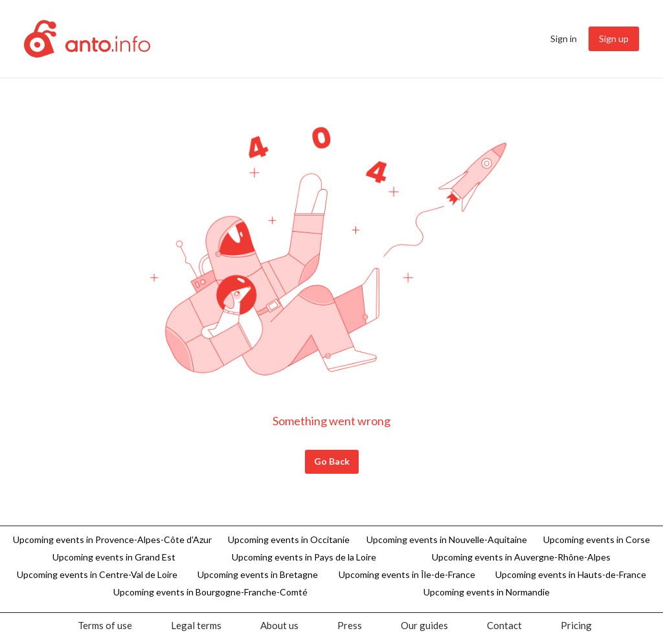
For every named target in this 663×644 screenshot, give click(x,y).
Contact (504, 625)
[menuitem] (563, 39)
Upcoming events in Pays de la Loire (304, 557)
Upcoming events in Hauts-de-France (571, 574)
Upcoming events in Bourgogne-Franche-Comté (210, 592)
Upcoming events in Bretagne (258, 574)
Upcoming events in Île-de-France (407, 574)
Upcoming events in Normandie (487, 592)
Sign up (614, 39)
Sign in (564, 39)
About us (279, 625)
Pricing (576, 625)
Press (350, 625)
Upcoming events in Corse (597, 539)
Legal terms (196, 625)
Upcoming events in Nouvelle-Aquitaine (447, 539)
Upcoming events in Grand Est (114, 557)
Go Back (332, 461)
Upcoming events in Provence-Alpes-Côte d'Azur (112, 539)
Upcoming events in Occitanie (289, 539)
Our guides (424, 625)
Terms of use (105, 625)
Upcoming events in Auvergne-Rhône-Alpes (521, 557)
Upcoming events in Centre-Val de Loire (97, 574)
